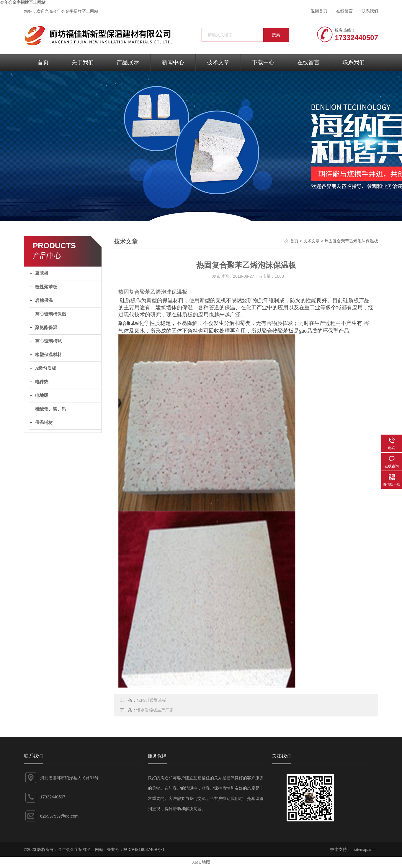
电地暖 (42, 395)
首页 (43, 62)
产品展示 (128, 62)
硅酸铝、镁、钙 (51, 409)
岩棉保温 (44, 300)
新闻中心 (173, 62)
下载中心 (263, 62)
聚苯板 (42, 273)
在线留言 (344, 11)
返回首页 (319, 11)
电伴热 (42, 382)
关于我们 (83, 62)
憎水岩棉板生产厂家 (155, 710)
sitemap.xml (365, 850)
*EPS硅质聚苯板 (151, 700)
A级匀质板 (46, 368)
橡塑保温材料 (48, 355)
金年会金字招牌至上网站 (23, 3)
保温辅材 (44, 423)
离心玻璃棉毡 (48, 341)
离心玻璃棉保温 (51, 314)
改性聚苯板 (46, 287)
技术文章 (218, 62)
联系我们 (370, 11)
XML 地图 (201, 862)
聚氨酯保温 (46, 328)
